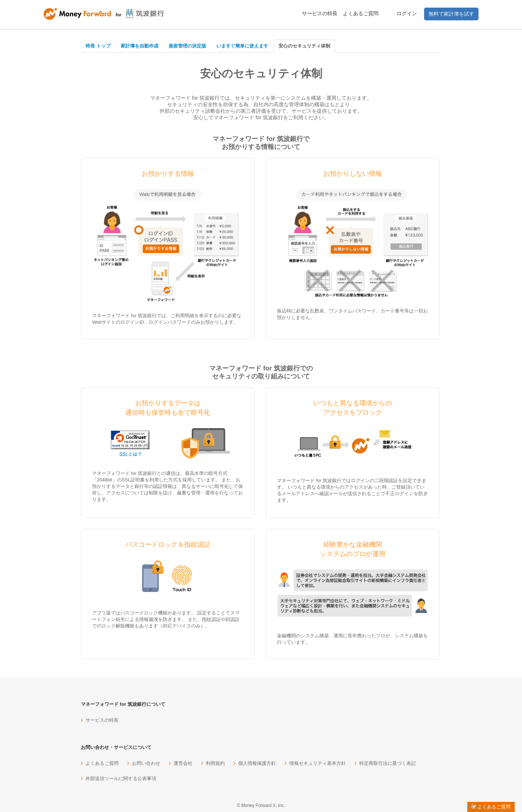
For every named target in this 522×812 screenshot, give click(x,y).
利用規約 (215, 763)
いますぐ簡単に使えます (242, 46)
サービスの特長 (320, 13)
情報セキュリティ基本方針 (318, 763)
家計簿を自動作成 (140, 46)
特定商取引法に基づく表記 (388, 763)
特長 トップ (98, 46)
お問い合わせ (146, 763)
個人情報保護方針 (257, 763)
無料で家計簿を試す (451, 14)
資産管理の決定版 (187, 46)
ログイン (407, 13)
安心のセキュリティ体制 (304, 46)
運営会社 (183, 763)
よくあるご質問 (361, 13)
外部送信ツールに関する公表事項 (121, 778)
